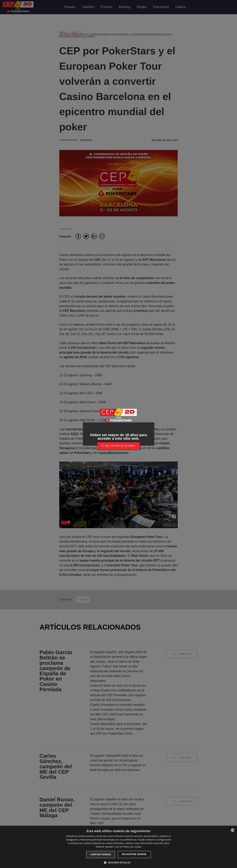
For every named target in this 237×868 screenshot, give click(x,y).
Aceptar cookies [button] (101, 854)
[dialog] (118, 847)
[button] (118, 862)
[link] (119, 446)
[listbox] (233, 830)
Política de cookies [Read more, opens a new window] (132, 847)
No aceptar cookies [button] (134, 854)
